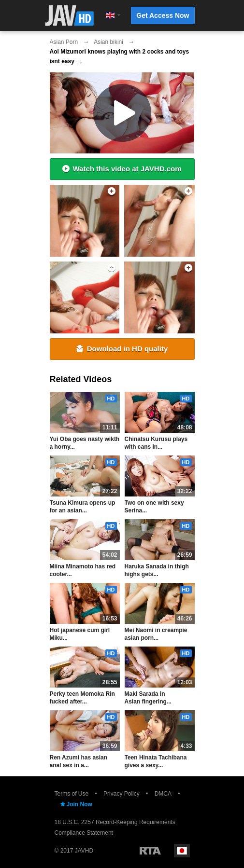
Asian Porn (64, 42)
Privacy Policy (122, 794)
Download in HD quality (122, 349)
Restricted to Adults (150, 851)
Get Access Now (163, 15)
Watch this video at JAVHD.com (122, 169)
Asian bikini (108, 42)
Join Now (76, 804)
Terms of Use (72, 794)
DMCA (163, 794)
